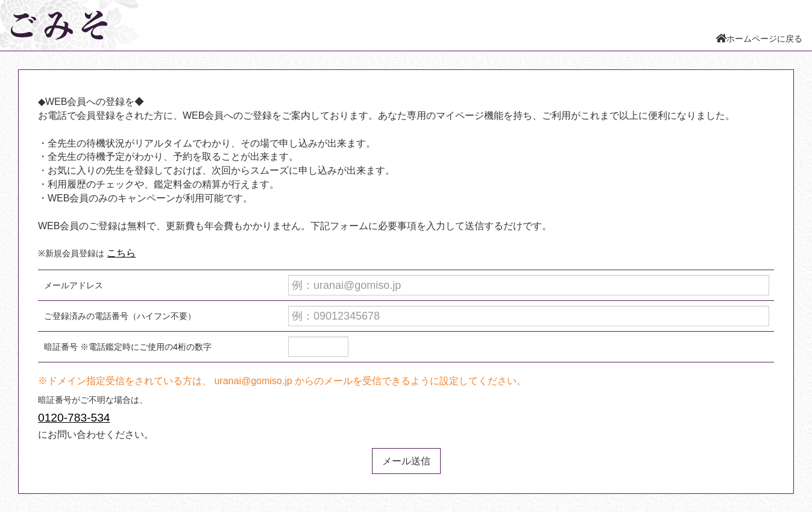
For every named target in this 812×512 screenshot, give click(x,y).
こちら (121, 253)
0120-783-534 (74, 418)
